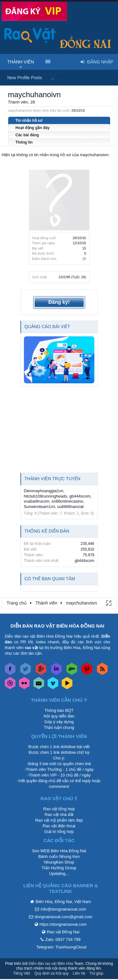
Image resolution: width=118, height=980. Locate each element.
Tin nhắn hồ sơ (29, 121)
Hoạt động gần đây (32, 128)
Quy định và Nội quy (51, 973)
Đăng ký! (59, 302)
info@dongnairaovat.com (63, 909)
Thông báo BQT (59, 710)
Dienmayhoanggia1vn (44, 491)
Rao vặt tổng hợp (59, 809)
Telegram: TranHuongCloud (62, 947)
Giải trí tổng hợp (59, 832)
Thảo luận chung (59, 727)
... (53, 78)
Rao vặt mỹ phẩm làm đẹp (59, 820)
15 (84, 259)
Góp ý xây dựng (59, 722)
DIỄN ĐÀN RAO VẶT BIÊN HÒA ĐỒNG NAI (58, 626)
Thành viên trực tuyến (53, 479)
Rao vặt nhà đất (59, 815)
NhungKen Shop (59, 862)
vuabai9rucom (37, 501)
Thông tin (24, 142)
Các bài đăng (27, 135)
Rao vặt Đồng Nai (63, 932)
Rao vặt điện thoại (59, 826)
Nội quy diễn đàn (59, 716)
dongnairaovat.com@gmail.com (63, 917)
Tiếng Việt (22, 973)
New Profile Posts (25, 78)
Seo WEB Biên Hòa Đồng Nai (59, 851)
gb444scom (80, 496)
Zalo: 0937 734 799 (63, 939)
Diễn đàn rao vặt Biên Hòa (51, 964)
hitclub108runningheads (46, 496)
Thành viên (21, 62)
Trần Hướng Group (59, 868)
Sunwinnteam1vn (40, 507)
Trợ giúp (96, 973)
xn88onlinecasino (67, 501)
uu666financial (70, 507)
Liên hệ (79, 973)
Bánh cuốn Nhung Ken (59, 856)
